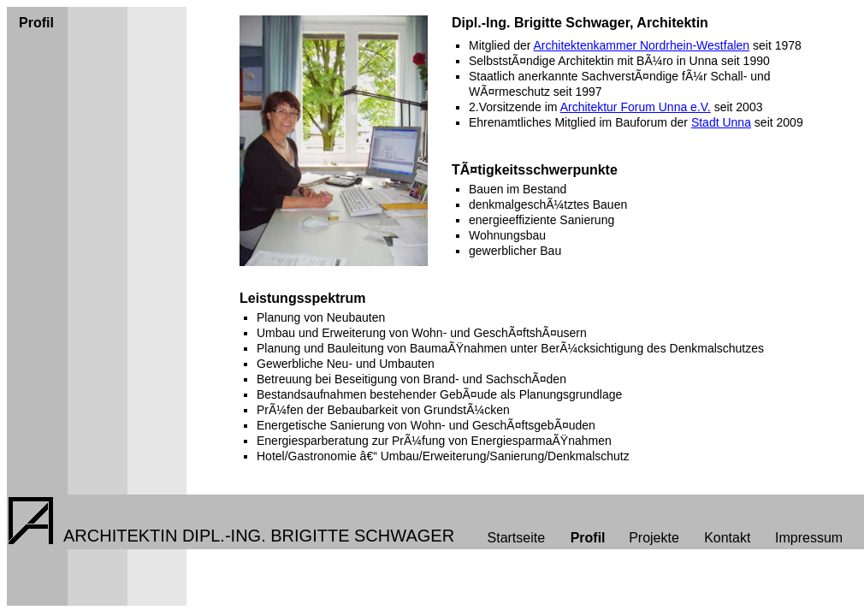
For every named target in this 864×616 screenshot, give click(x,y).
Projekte (654, 538)
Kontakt (727, 538)
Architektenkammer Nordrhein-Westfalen (641, 45)
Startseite (517, 538)
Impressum (809, 538)
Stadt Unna (721, 122)
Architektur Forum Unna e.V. (636, 107)
